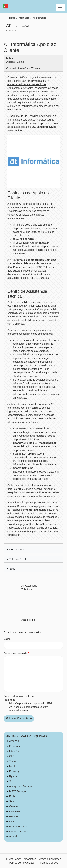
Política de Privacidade (22, 863)
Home (12, 18)
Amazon (14, 741)
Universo (15, 811)
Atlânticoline (28, 620)
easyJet (14, 816)
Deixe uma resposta (15, 653)
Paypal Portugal (19, 827)
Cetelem (14, 806)
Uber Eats (15, 751)
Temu (13, 761)
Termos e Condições (49, 859)
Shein (13, 781)
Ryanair (14, 776)
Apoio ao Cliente (15, 62)
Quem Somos (14, 859)
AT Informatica (39, 18)
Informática (24, 18)
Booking (14, 771)
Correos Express (19, 832)
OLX (12, 821)
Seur (12, 801)
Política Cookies (49, 863)
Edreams (15, 746)
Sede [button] (12, 569)
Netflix (13, 766)
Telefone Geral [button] (18, 559)
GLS (12, 756)
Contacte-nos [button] (17, 550)
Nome (7, 639)
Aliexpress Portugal (21, 786)
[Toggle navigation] (60, 8)
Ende (12, 796)
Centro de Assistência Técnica (23, 68)
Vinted (13, 837)
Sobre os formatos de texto (19, 696)
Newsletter (30, 859)
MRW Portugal (18, 791)
